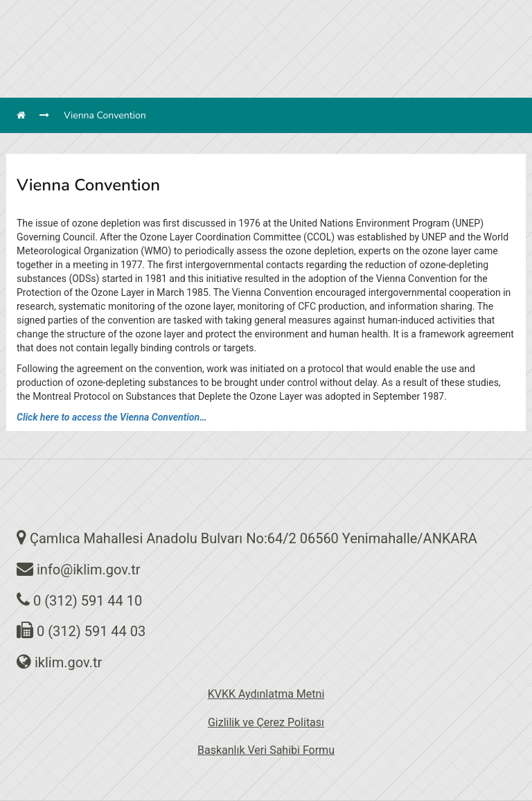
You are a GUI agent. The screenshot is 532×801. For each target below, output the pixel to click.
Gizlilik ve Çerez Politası (266, 722)
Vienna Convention (105, 115)
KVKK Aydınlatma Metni (266, 694)
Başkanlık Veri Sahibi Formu (266, 750)
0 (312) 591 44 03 (91, 631)
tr (257, 7)
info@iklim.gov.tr (89, 570)
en (287, 7)
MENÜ (366, 58)
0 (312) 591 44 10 (88, 601)
